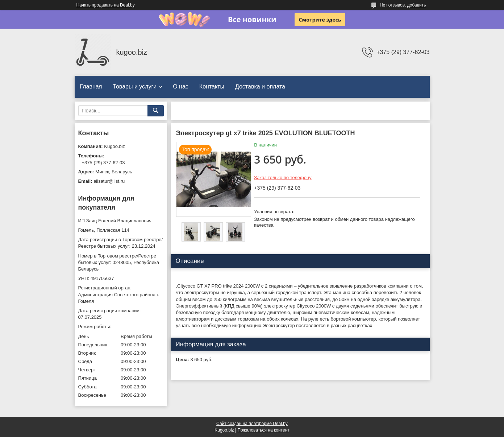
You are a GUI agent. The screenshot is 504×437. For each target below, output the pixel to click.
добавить (417, 5)
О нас (181, 86)
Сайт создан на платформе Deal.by (252, 424)
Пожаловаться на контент (263, 430)
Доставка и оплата (260, 86)
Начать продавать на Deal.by (106, 5)
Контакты (212, 86)
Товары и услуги (135, 86)
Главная (91, 86)
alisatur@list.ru (109, 181)
